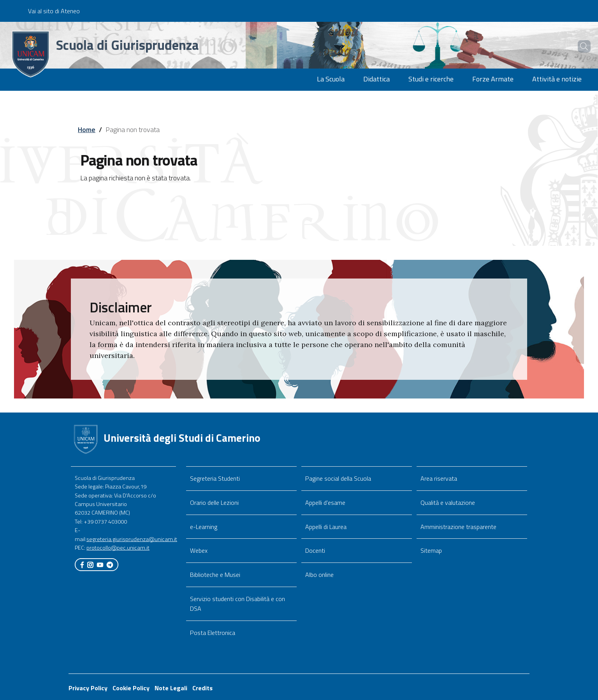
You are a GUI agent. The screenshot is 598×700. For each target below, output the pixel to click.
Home (87, 130)
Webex (199, 550)
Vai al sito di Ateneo (54, 11)
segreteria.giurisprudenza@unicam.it (132, 539)
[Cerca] (579, 46)
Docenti (315, 550)
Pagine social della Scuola (338, 478)
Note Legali (171, 688)
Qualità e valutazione (448, 503)
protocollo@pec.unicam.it (118, 548)
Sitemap (431, 550)
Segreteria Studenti (215, 478)
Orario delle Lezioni (214, 503)
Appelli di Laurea (326, 527)
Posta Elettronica (213, 633)
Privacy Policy (88, 688)
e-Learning (204, 527)
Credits (202, 688)
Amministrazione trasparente (458, 527)
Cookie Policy (131, 688)
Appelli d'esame (325, 503)
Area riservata (439, 478)
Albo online (319, 575)
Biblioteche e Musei (215, 575)
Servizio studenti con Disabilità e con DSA (237, 604)
